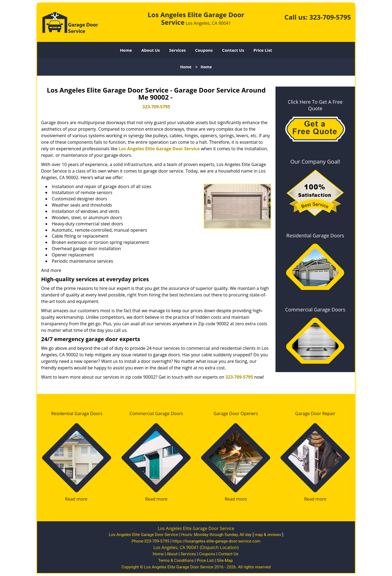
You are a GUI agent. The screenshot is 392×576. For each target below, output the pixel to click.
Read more (76, 499)
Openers (249, 413)
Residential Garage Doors (315, 235)
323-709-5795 (330, 17)
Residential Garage (70, 413)
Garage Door (226, 413)
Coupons (204, 50)
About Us (151, 50)
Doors (96, 413)
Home (126, 50)
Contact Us (233, 50)
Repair (329, 413)
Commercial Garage (150, 413)
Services (178, 50)
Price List (263, 50)
